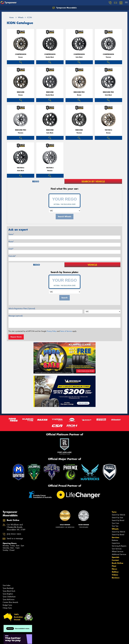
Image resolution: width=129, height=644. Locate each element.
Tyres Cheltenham (9, 597)
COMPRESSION (21, 54)
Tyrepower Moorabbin (65, 8)
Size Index (7, 585)
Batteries (115, 540)
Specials (116, 557)
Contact (115, 560)
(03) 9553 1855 (14, 534)
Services (116, 537)
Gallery (115, 572)
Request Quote (16, 337)
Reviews (116, 578)
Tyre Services (117, 549)
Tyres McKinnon (9, 599)
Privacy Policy (52, 331)
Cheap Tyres (7, 608)
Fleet (114, 566)
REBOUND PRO (79, 92)
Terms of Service (66, 331)
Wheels (115, 529)
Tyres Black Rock (9, 591)
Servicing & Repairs (119, 546)
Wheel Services (118, 552)
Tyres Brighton (8, 594)
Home (10, 17)
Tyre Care (115, 523)
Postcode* (12, 256)
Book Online (118, 563)
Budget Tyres (7, 605)
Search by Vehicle (118, 515)
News (114, 569)
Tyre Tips (115, 526)
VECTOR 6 (108, 130)
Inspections (116, 543)
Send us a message (15, 539)
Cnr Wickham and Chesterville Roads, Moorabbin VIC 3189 (16, 527)
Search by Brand (118, 520)
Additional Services (119, 554)
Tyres (114, 512)
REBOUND (21, 92)
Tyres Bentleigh (8, 588)
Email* (11, 249)
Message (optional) (15, 316)
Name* (11, 234)
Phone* (11, 242)
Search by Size (117, 518)
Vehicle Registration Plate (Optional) (22, 309)
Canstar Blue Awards (10, 602)
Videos (115, 575)
